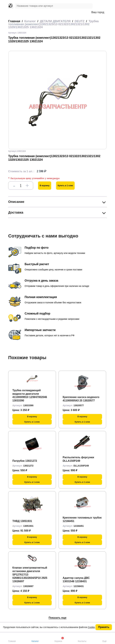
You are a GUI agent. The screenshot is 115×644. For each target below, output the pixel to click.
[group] (57, 100)
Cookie (91, 627)
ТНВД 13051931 (22, 521)
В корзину (45, 186)
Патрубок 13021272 (25, 461)
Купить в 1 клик (65, 186)
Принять (104, 627)
